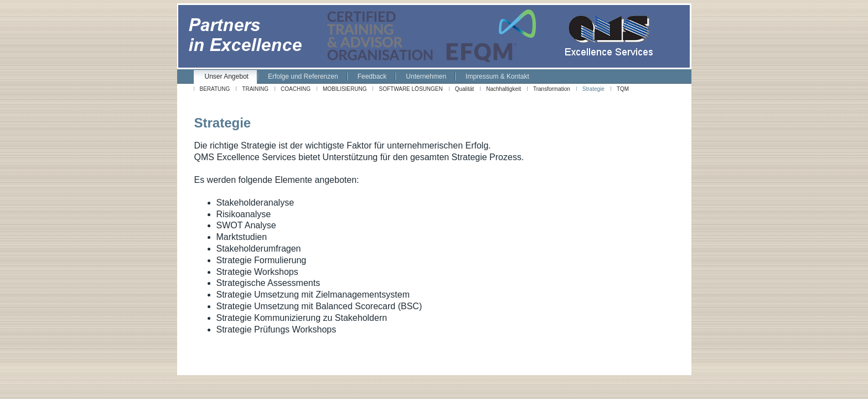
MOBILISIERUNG (345, 89)
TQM (623, 89)
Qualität (464, 89)
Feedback (372, 76)
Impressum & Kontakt (497, 76)
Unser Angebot (227, 76)
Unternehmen (426, 76)
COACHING (296, 89)
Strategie (593, 89)
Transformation (552, 89)
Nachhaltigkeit (503, 89)
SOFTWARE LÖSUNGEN (410, 89)
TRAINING (255, 89)
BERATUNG (215, 89)
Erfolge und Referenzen (303, 76)
